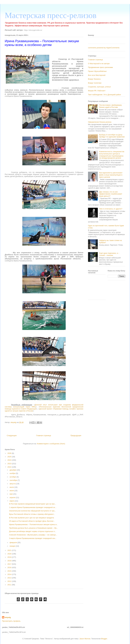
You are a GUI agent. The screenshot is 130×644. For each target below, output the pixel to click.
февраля (14, 542)
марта (12, 501)
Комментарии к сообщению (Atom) (51, 444)
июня (12, 491)
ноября (13, 473)
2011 (10, 585)
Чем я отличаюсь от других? (111, 209)
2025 (10, 457)
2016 (10, 567)
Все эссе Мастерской (97, 75)
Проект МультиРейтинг (97, 71)
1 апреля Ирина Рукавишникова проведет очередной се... (33, 507)
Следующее (12, 436)
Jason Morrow (85, 639)
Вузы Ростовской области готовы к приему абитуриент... (32, 514)
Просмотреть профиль (11, 621)
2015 (10, 571)
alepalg (8, 617)
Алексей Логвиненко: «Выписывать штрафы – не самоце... (33, 535)
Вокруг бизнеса (94, 79)
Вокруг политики (95, 83)
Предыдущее (76, 436)
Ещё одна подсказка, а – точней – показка (109, 254)
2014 (10, 574)
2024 (10, 460)
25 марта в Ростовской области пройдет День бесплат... (32, 521)
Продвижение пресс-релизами (100, 67)
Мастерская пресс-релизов (51, 15)
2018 (10, 561)
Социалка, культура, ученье (99, 87)
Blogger (104, 639)
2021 (10, 550)
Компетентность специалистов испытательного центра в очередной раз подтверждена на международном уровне (112, 155)
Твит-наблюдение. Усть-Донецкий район (104, 95)
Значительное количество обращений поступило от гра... (32, 511)
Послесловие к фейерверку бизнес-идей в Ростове (110, 106)
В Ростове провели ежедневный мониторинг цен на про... (33, 504)
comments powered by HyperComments (104, 48)
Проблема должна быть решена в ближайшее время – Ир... (33, 528)
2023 (10, 464)
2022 (10, 467)
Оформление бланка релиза (100, 122)
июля (12, 487)
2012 (10, 581)
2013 (10, 578)
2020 (10, 554)
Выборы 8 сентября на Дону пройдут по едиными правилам (112, 136)
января (13, 546)
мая (11, 494)
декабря (13, 470)
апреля (13, 497)
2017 (10, 564)
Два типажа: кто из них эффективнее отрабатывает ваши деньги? (111, 194)
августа (13, 484)
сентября (14, 480)
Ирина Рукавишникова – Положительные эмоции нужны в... (34, 524)
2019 (10, 557)
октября (13, 477)
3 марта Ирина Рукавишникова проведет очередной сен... (33, 538)
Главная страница (44, 436)
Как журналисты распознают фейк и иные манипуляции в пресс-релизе (111, 175)
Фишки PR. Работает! (97, 91)
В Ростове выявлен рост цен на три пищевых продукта (31, 518)
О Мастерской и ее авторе (99, 64)
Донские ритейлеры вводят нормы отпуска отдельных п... (33, 531)
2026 (10, 453)
